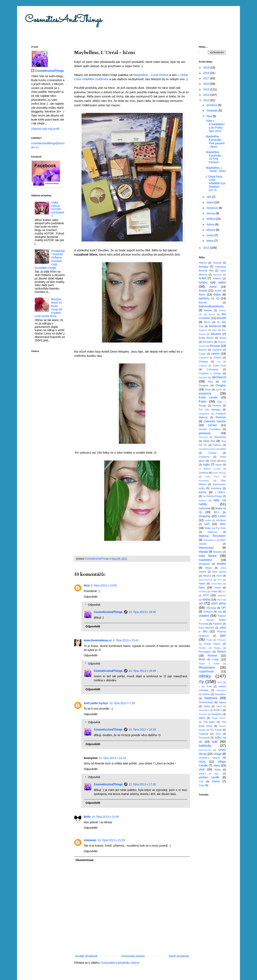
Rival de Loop (209, 659)
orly (220, 612)
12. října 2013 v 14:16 (112, 758)
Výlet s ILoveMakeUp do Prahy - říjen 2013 (215, 126)
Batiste (208, 310)
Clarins (218, 358)
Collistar (203, 366)
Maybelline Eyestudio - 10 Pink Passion (214, 157)
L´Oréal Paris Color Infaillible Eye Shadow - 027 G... (216, 183)
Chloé (213, 461)
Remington (205, 652)
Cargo (202, 354)
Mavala (203, 552)
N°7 (220, 580)
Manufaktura (209, 540)
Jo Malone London (210, 469)
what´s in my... (209, 774)
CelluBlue (204, 358)
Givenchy (203, 437)
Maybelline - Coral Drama (151, 75)
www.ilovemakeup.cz (98, 640)
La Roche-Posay (212, 496)
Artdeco (217, 278)
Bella (87, 817)
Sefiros (206, 694)
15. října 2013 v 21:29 (111, 840)
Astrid (213, 287)
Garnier (212, 425)
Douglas (221, 385)
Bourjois (215, 346)
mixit (219, 576)
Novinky (203, 591)
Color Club (219, 366)
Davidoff (203, 377)
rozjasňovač (206, 671)
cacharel (217, 350)
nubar (214, 591)
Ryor (220, 682)
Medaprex (204, 564)
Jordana (203, 473)
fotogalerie (204, 414)
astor (222, 282)
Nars (202, 587)
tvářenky (205, 746)
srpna (210, 202)
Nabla (202, 584)
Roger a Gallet (209, 664)
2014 (207, 95)
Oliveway (211, 608)
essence (205, 393)
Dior (210, 382)
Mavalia (218, 552)
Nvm (87, 585)
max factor (208, 556)
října (210, 116)
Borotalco (208, 342)
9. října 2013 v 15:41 (126, 640)
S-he (209, 686)
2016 (207, 84)
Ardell (202, 278)
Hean (223, 449)
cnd (218, 362)
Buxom (203, 350)
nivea (217, 588)
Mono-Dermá (205, 580)
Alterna (203, 263)
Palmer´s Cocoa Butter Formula (212, 620)
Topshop (204, 734)
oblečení (222, 595)
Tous (218, 734)
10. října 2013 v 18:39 (142, 671)
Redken (203, 648)
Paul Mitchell (206, 628)
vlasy (217, 765)
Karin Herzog (219, 473)
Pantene (217, 624)
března (211, 230)
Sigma (222, 702)
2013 (207, 100)
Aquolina (217, 275)
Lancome (205, 508)
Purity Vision (212, 644)
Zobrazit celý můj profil (45, 129)
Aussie (203, 291)
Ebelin (219, 390)
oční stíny (219, 603)
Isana (219, 465)
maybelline (205, 560)
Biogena (203, 330)
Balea (217, 295)
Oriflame (208, 612)
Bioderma (215, 326)
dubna (211, 224)
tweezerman (205, 750)
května (211, 219)
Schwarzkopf (206, 702)
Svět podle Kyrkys (96, 703)
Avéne (218, 291)
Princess (222, 640)
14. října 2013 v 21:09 (105, 817)
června (211, 213)
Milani (209, 568)
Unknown (90, 840)
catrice (215, 354)
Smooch (203, 714)
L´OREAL (220, 492)
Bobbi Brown (206, 338)
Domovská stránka (133, 956)
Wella (218, 770)
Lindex (208, 520)
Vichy (202, 762)
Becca (212, 314)
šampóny (217, 714)
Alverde (217, 263)
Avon (202, 295)
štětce (202, 718)
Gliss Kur (209, 441)
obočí (220, 600)
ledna (210, 241)
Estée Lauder (208, 397)
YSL (201, 782)
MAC (223, 524)
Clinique (203, 362)
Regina (217, 648)
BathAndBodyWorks (211, 306)
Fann (203, 402)
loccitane (221, 520)
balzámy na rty (209, 298)
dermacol (219, 377)
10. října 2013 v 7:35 (122, 703)
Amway (203, 267)
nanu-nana (217, 584)
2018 (207, 73)
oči (201, 603)
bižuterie (216, 334)
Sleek (219, 706)
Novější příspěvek (86, 956)
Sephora (211, 698)
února (210, 235)
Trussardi (204, 738)
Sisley (207, 706)
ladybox (203, 500)
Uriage (218, 754)
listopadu (212, 110)
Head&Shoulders (207, 449)
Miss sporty (219, 572)
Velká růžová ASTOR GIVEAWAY (58, 209)
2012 (207, 248)
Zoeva (216, 781)
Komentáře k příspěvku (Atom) (120, 963)
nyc (224, 591)
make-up (212, 532)
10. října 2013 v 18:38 (142, 612)
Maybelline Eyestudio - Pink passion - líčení (215, 141)
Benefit (221, 318)
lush (207, 524)
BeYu (207, 322)
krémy (203, 492)
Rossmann (207, 667)
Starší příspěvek (179, 956)
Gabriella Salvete (215, 421)
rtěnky (205, 676)
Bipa (214, 330)
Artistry (203, 282)
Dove (208, 390)
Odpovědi (94, 605)
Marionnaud (206, 548)
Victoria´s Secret (209, 758)
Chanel (212, 453)
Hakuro (217, 445)
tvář (215, 742)
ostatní (204, 616)
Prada (209, 640)
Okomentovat (84, 860)
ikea (224, 461)
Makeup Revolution (212, 536)
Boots (223, 338)
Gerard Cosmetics (210, 429)
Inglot (206, 464)
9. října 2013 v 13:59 (104, 585)
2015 (207, 89)
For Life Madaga (210, 410)
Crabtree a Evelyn (210, 373)
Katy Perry (212, 477)
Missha (207, 576)
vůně (202, 769)
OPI (223, 608)
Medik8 (221, 564)
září (209, 197)
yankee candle (209, 777)
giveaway (205, 433)
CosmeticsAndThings (63, 20)
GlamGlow (220, 437)
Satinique (221, 690)
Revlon (221, 652)
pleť (223, 636)
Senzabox (220, 694)
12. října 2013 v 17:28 (142, 784)
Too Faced (216, 730)
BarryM (203, 303)
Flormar (217, 406)
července (213, 208)
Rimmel (212, 656)
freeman (221, 417)
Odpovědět (91, 597)
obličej (206, 599)
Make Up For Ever (215, 528)
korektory (216, 488)
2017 (207, 78)
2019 (207, 68)
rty (201, 682)
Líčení (222, 516)
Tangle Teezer (219, 718)
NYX (206, 595)
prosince (212, 105)
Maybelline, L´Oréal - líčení (216, 169)
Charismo (204, 457)
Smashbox (204, 710)
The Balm (209, 722)
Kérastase (204, 481)
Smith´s (218, 710)
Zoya (202, 785)
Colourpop (212, 369)
